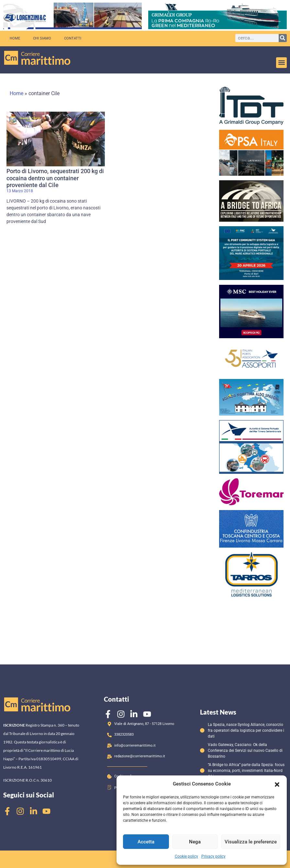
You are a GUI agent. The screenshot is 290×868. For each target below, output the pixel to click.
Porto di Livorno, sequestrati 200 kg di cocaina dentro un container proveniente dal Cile (55, 178)
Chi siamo (42, 38)
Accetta (146, 842)
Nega (195, 842)
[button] (277, 784)
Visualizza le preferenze (251, 842)
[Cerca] (283, 38)
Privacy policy (213, 856)
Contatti (73, 38)
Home (15, 38)
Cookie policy (186, 856)
